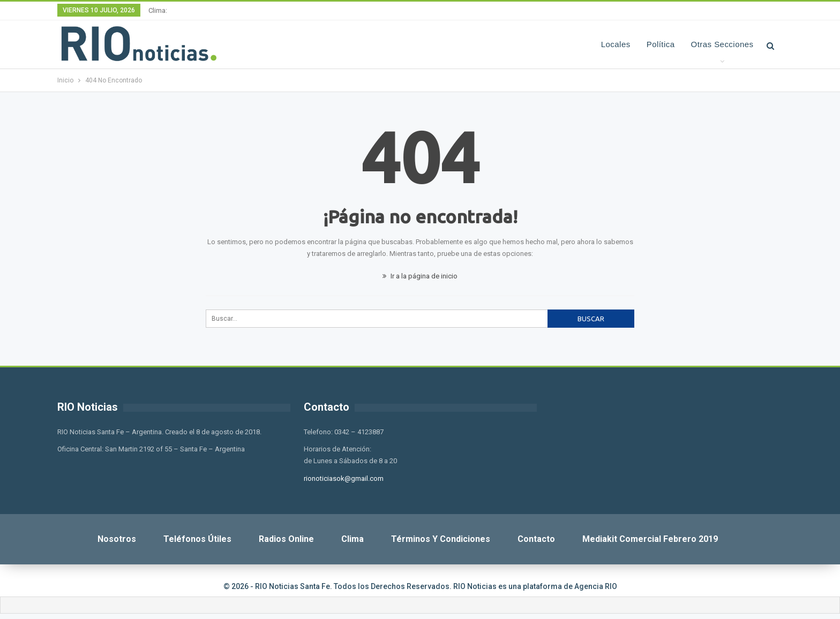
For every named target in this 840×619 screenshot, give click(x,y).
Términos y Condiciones (441, 539)
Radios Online (286, 539)
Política (661, 44)
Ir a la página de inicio (420, 276)
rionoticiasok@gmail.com (344, 478)
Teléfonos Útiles (197, 539)
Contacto (536, 539)
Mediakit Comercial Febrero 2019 (650, 539)
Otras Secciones (722, 44)
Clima (352, 539)
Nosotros (117, 539)
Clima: (158, 10)
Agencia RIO (596, 586)
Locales (616, 44)
